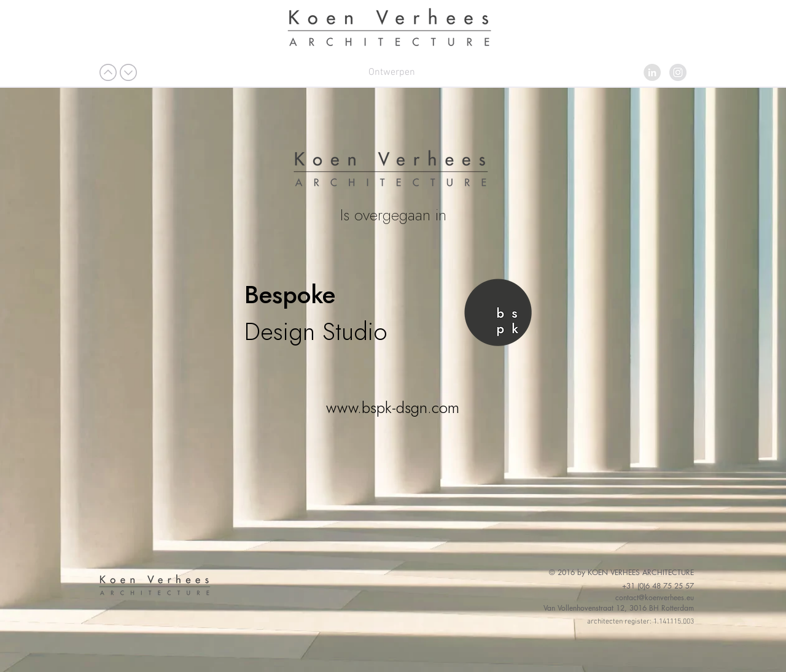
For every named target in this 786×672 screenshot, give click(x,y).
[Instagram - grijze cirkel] (678, 72)
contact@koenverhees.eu (655, 597)
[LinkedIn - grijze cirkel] (652, 72)
